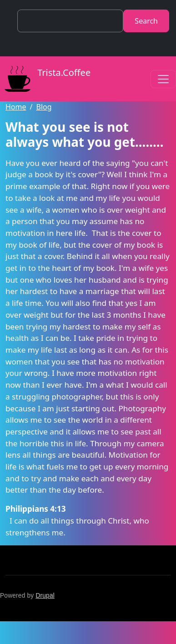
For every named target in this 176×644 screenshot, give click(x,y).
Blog (44, 107)
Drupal (45, 596)
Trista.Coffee (45, 79)
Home (16, 107)
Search (146, 21)
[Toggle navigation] (163, 79)
